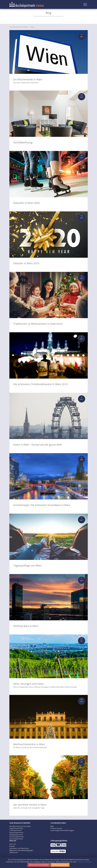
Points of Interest (56, 828)
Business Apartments (16, 833)
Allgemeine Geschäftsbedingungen (21, 850)
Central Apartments (16, 839)
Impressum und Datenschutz (19, 848)
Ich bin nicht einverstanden (39, 865)
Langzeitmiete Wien (16, 828)
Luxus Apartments (15, 830)
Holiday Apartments (16, 835)
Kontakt (12, 846)
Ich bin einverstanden (60, 865)
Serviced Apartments (17, 837)
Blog (32, 27)
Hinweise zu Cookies (84, 862)
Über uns (12, 844)
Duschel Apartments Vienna (19, 27)
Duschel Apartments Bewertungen (62, 830)
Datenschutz (14, 852)
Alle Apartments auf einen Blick (20, 826)
